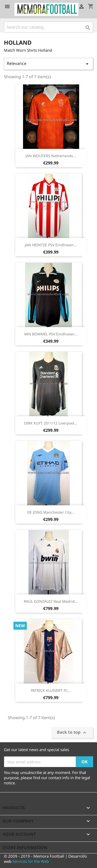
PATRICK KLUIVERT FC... (51, 690)
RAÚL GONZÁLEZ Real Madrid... (51, 601)
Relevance (48, 64)
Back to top (72, 733)
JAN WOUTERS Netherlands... (51, 156)
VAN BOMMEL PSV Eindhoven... (51, 334)
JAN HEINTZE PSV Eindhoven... (51, 245)
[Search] (48, 27)
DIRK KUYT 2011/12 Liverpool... (51, 423)
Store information (25, 847)
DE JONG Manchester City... (51, 512)
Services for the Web (31, 861)
